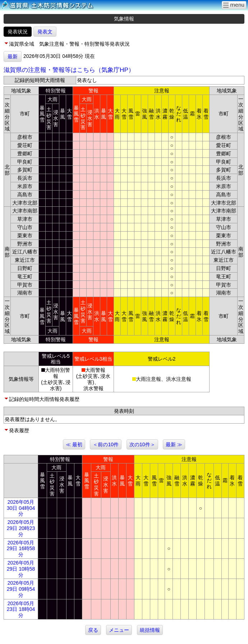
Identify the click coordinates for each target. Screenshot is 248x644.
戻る (93, 630)
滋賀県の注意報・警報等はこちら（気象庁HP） (69, 70)
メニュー (119, 630)
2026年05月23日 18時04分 (21, 609)
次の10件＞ (142, 444)
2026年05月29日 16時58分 (21, 549)
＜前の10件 (106, 444)
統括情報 (150, 630)
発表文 (45, 32)
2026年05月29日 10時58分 (21, 569)
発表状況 (18, 32)
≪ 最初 (74, 444)
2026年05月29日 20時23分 (21, 528)
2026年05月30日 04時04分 (21, 508)
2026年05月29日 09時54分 (21, 589)
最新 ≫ (174, 444)
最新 (13, 56)
